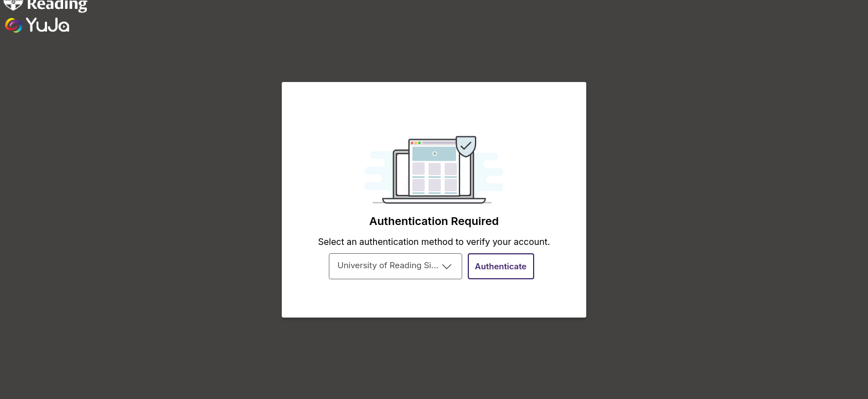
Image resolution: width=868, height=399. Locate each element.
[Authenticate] (501, 266)
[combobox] (396, 266)
